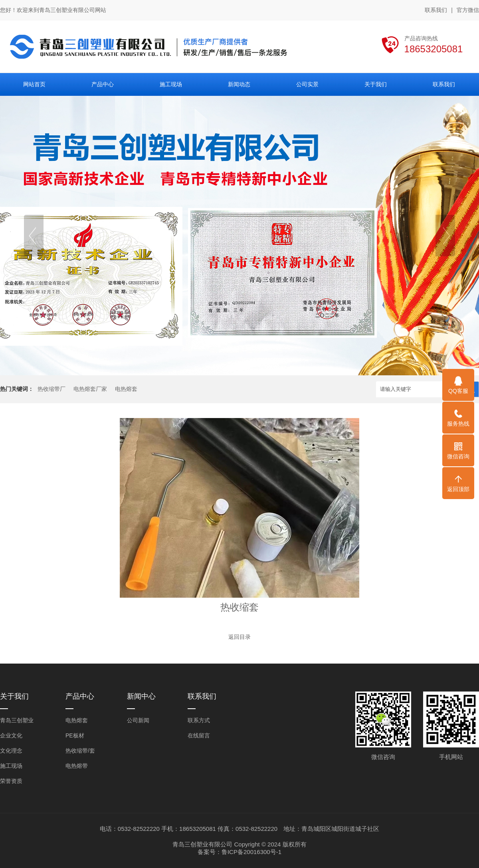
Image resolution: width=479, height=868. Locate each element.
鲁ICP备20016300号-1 (251, 852)
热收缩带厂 (51, 389)
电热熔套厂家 (90, 389)
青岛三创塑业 (17, 720)
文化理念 (11, 751)
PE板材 (75, 735)
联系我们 (436, 10)
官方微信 (468, 10)
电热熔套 (126, 389)
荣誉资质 (11, 781)
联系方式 (199, 720)
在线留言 (199, 735)
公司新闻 (138, 720)
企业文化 (11, 735)
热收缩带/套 (80, 751)
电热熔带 (77, 766)
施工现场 (11, 766)
